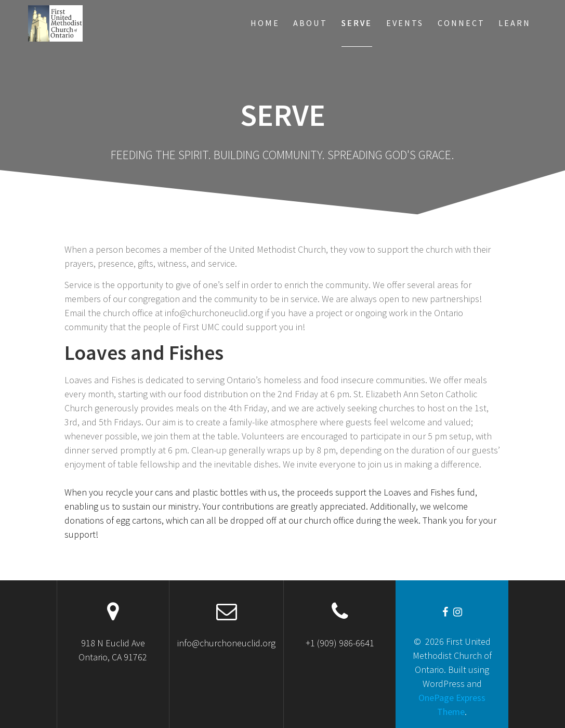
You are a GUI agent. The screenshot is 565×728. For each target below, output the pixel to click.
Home (265, 23)
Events (405, 23)
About (310, 23)
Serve (357, 23)
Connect (461, 23)
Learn (515, 23)
